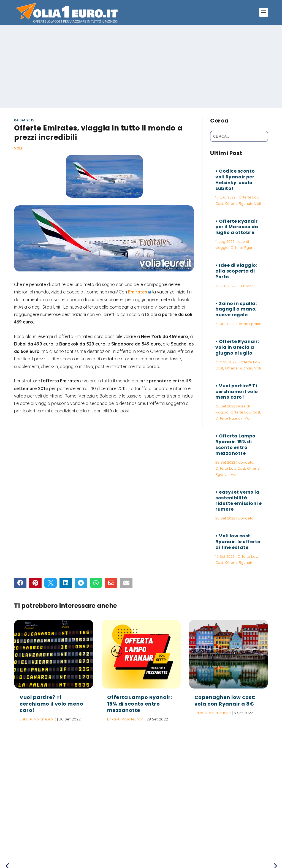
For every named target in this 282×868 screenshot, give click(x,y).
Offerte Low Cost (245, 412)
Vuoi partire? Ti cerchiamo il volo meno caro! (237, 392)
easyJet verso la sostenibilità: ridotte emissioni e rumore (239, 501)
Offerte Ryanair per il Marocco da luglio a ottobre (237, 227)
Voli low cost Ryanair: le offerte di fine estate (238, 542)
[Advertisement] (141, 66)
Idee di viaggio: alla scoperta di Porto (236, 271)
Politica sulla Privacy (156, 839)
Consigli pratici (249, 324)
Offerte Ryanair (239, 203)
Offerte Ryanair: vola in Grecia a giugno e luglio (237, 347)
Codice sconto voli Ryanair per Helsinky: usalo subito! (235, 180)
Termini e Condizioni (197, 839)
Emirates (140, 292)
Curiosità (246, 286)
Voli (18, 148)
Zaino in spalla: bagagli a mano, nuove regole (236, 309)
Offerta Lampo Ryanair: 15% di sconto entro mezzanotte (235, 444)
